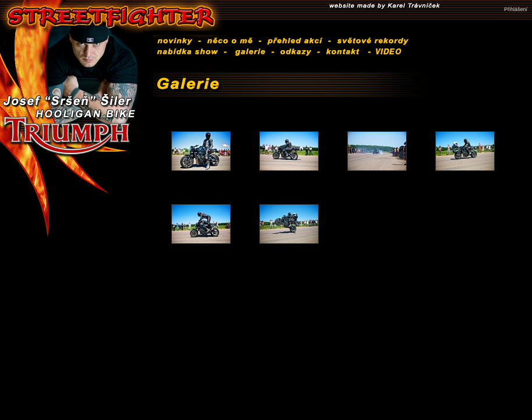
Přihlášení (516, 9)
